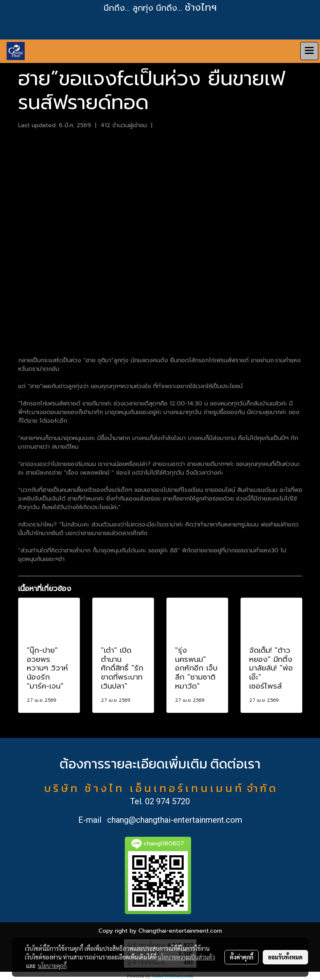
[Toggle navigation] (309, 51)
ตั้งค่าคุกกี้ (242, 957)
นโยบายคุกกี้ (52, 966)
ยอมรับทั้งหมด (285, 957)
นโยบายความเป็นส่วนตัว (186, 957)
